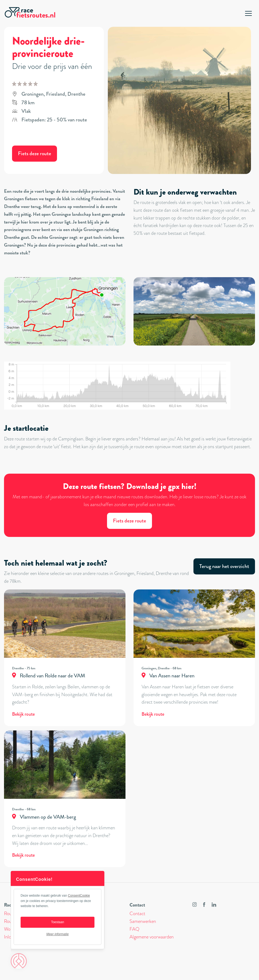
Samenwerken (143, 921)
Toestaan (58, 922)
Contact (137, 914)
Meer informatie (57, 934)
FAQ (134, 929)
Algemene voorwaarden (152, 937)
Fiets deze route (35, 153)
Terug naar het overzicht (224, 566)
